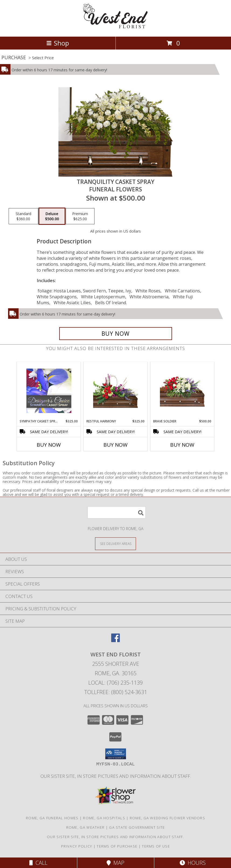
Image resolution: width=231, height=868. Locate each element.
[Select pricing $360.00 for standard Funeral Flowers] (23, 216)
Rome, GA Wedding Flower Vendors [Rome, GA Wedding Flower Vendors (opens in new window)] (167, 818)
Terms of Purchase (117, 846)
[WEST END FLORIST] (115, 29)
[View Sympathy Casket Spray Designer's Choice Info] (49, 391)
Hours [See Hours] (193, 863)
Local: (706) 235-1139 (115, 683)
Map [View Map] (115, 863)
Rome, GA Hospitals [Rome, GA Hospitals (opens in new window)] (104, 818)
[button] (116, 754)
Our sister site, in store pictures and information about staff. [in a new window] (116, 776)
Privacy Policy (77, 846)
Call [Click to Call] (38, 863)
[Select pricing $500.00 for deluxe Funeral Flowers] (52, 216)
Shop (58, 43)
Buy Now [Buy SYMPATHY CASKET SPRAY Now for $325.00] (49, 445)
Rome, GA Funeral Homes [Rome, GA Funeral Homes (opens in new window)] (52, 818)
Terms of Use (156, 846)
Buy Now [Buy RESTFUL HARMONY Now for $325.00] (115, 445)
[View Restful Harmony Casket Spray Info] (116, 391)
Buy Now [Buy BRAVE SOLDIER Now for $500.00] (182, 445)
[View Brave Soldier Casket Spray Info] (182, 391)
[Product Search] (117, 512)
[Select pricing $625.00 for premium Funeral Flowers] (80, 216)
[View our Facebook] (115, 640)
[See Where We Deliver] (115, 543)
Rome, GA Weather (85, 827)
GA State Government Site (137, 827)
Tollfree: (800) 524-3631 (116, 692)
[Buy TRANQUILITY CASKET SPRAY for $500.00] (116, 334)
